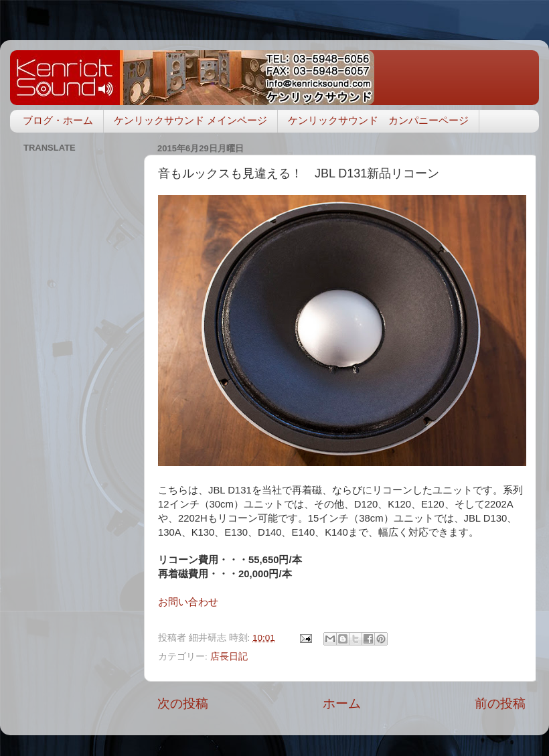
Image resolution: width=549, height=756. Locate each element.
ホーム (342, 703)
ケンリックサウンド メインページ (190, 120)
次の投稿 (183, 703)
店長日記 (229, 657)
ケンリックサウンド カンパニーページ (378, 120)
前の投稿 (500, 703)
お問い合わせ (188, 602)
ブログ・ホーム (58, 120)
